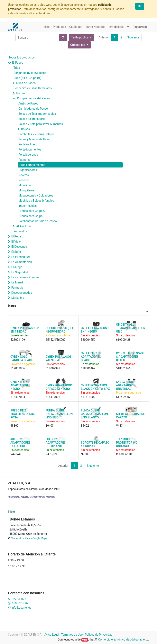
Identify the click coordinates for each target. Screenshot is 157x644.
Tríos (17, 68)
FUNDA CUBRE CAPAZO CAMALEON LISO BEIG (59, 414)
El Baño (16, 252)
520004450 (88, 340)
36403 (50, 426)
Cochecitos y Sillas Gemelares (33, 88)
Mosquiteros (26, 190)
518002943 (53, 368)
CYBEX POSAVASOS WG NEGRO (59, 358)
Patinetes (24, 160)
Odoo (85, 640)
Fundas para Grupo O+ (33, 211)
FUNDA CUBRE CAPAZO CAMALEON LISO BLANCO (94, 414)
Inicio (11, 512)
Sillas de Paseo (26, 83)
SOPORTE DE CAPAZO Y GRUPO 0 (95, 444)
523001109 (18, 340)
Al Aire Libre (24, 226)
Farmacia (17, 288)
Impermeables (27, 206)
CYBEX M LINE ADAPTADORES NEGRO (20, 385)
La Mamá (17, 282)
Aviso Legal (52, 635)
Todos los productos (22, 57)
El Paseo (18, 63)
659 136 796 (20, 603)
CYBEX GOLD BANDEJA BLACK (22, 358)
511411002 (88, 397)
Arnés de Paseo (28, 103)
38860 (14, 426)
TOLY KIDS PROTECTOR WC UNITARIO (127, 443)
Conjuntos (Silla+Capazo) (30, 73)
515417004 (18, 397)
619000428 (123, 340)
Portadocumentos (30, 149)
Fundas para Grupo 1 (32, 216)
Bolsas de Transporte (32, 119)
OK (140, 6)
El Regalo (17, 236)
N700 (84, 454)
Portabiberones (28, 155)
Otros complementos (32, 165)
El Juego (17, 267)
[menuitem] (46, 27)
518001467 (88, 368)
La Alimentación (22, 262)
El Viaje (16, 242)
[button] (128, 27)
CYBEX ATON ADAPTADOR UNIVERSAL (125, 385)
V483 (119, 426)
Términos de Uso (72, 635)
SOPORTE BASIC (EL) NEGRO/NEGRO (59, 330)
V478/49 (16, 454)
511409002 (123, 397)
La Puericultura (21, 257)
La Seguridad (20, 272)
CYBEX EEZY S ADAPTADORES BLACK (91, 357)
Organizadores (28, 170)
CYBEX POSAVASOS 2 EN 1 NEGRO (25, 330)
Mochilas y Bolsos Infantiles (36, 201)
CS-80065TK (124, 454)
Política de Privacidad (99, 635)
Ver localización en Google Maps (29, 538)
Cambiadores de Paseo (33, 109)
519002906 (18, 368)
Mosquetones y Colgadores (36, 196)
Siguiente (133, 37)
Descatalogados (22, 293)
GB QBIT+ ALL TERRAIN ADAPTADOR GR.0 (131, 328)
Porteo (20, 93)
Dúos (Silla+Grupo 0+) (27, 78)
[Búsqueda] (63, 38)
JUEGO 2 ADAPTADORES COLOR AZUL (56, 443)
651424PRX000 (56, 340)
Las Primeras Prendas (25, 277)
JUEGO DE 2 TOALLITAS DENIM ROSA (22, 414)
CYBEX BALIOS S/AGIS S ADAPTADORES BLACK (131, 357)
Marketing (18, 298)
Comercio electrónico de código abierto (123, 640)
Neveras (24, 175)
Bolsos (25, 129)
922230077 (19, 599)
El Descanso (19, 247)
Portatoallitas (27, 144)
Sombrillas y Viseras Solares (36, 134)
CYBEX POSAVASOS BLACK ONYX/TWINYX (95, 387)
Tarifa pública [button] (80, 37)
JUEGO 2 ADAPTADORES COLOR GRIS (20, 443)
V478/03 (51, 454)
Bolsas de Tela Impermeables (37, 114)
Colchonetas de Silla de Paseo (38, 221)
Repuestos (20, 231)
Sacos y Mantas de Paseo (35, 139)
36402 (85, 426)
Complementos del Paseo (33, 98)
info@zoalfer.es (21, 608)
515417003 (53, 397)
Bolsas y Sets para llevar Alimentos (41, 124)
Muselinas (25, 185)
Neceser (24, 180)
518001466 (123, 368)
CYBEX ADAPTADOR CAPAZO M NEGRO (59, 387)
